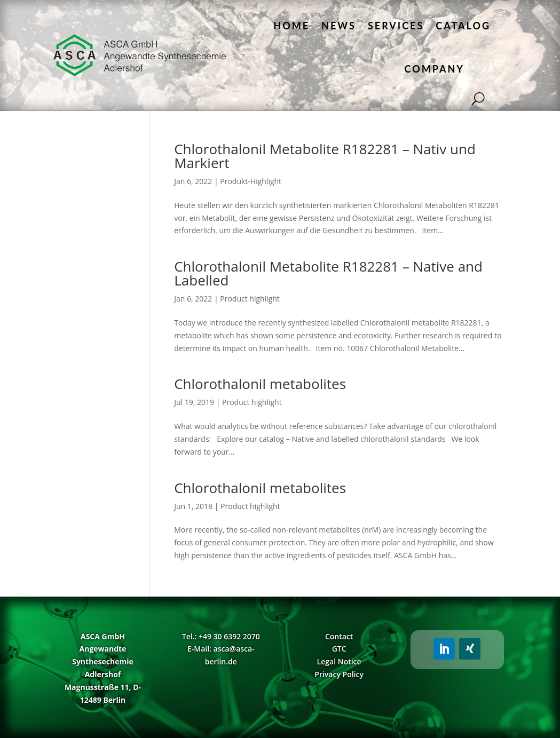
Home (291, 26)
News (339, 26)
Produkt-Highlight (251, 181)
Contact (339, 636)
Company (435, 69)
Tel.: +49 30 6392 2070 (221, 636)
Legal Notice (339, 661)
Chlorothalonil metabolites (260, 384)
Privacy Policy (339, 674)
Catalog (463, 26)
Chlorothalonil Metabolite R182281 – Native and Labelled (328, 273)
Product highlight (250, 299)
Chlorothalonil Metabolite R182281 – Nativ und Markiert (325, 156)
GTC (339, 649)
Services (396, 26)
